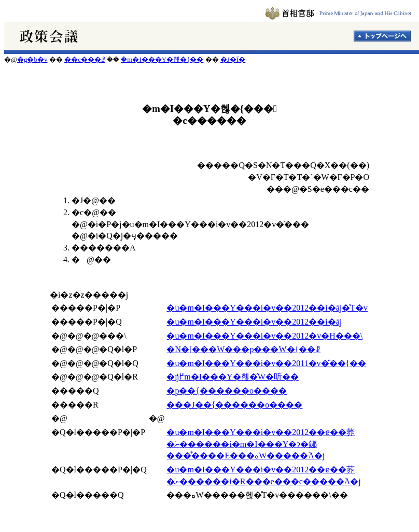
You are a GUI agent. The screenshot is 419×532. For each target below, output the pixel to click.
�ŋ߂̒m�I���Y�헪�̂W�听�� (232, 377)
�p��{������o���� (227, 391)
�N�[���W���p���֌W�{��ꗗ (243, 349)
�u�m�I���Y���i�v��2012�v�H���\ (264, 336)
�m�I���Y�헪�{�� (162, 59)
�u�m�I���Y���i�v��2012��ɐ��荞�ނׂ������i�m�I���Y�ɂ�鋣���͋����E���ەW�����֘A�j (261, 444)
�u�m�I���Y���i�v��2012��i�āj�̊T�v (267, 308)
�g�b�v (32, 59)
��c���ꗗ (85, 59)
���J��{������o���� (234, 405)
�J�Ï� (233, 59)
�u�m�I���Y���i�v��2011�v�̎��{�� (266, 363)
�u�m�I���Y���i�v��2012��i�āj (254, 322)
